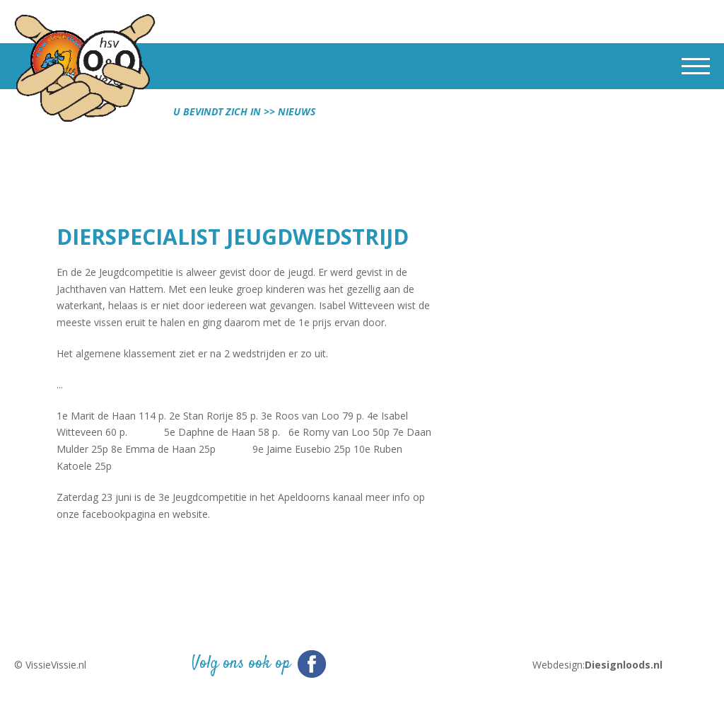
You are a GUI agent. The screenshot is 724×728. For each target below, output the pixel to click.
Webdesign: (597, 665)
